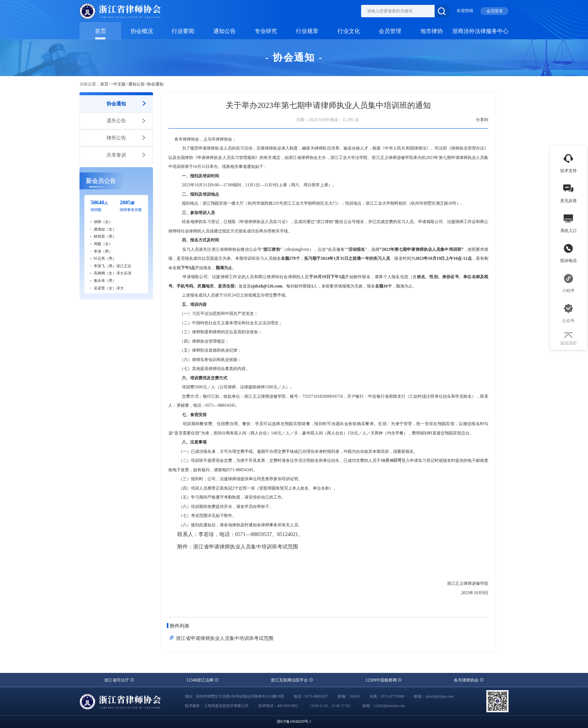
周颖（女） (103, 244)
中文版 (119, 84)
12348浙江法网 (202, 680)
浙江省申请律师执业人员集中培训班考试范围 (221, 638)
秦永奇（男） (105, 281)
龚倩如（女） (105, 229)
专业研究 (266, 31)
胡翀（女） (103, 222)
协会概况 (142, 31)
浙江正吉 (124, 266)
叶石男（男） (105, 258)
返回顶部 (568, 339)
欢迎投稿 (465, 10)
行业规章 (307, 31)
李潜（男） (103, 251)
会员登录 (495, 11)
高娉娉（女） (105, 273)
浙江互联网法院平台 (292, 680)
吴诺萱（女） (105, 288)
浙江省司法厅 (119, 680)
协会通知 (155, 84)
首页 (100, 31)
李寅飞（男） (105, 266)
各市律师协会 (469, 680)
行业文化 (349, 31)
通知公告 (225, 31)
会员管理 (390, 31)
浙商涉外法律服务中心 (480, 31)
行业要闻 (183, 31)
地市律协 (432, 31)
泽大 (120, 288)
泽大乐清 (124, 273)
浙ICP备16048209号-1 (294, 721)
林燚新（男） (105, 236)
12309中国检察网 (383, 680)
